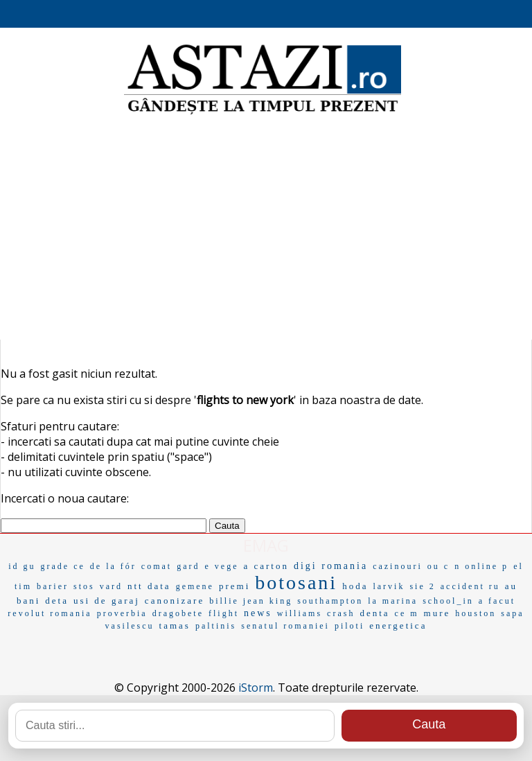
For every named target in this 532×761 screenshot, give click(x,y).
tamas (175, 626)
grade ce (63, 566)
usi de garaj (107, 601)
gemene (195, 586)
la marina (393, 601)
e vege (221, 566)
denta (374, 613)
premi (234, 586)
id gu (22, 566)
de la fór (113, 566)
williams (300, 613)
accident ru (470, 586)
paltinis (216, 626)
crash (341, 613)
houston (476, 613)
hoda (355, 586)
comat (157, 566)
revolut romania (50, 613)
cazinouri (398, 566)
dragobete (178, 613)
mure (437, 613)
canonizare (175, 601)
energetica (398, 626)
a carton (266, 566)
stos (84, 586)
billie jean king (251, 601)
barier (53, 586)
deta (57, 601)
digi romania (331, 566)
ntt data (149, 586)
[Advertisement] (266, 229)
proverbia (122, 613)
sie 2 (422, 586)
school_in (448, 601)
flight (224, 613)
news (258, 613)
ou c (438, 566)
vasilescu (130, 626)
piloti (349, 626)
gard (188, 566)
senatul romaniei (285, 626)
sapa (512, 613)
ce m (407, 613)
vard (111, 586)
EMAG (266, 545)
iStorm (256, 688)
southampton (330, 601)
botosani (296, 583)
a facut (497, 601)
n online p (481, 566)
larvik (389, 586)
